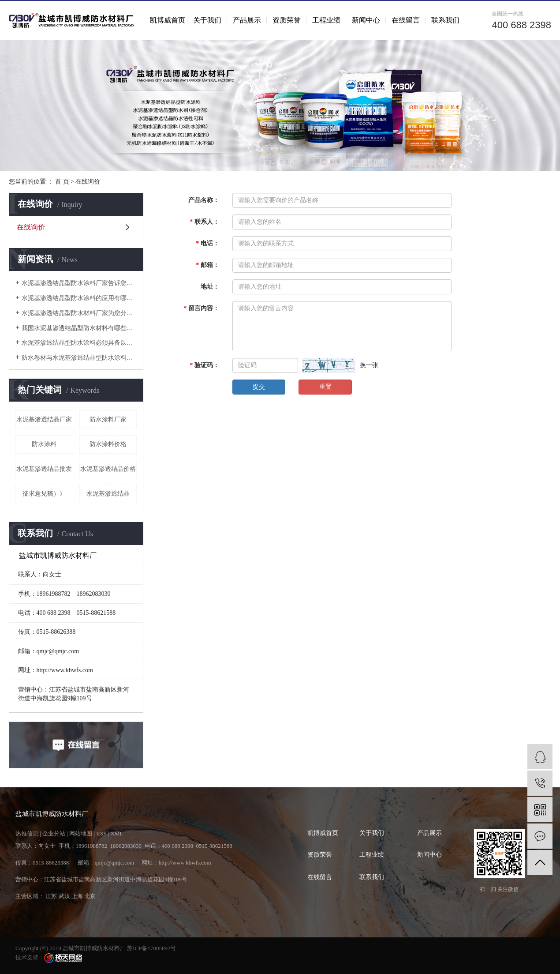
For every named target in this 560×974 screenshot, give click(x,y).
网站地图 (81, 833)
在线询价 (31, 227)
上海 (77, 896)
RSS (101, 833)
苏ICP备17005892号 (151, 948)
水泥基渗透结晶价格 (108, 469)
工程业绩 (326, 20)
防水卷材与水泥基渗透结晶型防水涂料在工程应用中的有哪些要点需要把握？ (79, 358)
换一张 (369, 365)
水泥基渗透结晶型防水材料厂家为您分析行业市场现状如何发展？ (79, 313)
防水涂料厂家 (108, 419)
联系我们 (445, 20)
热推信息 (27, 833)
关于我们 (207, 20)
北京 (90, 896)
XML (117, 833)
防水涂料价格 (108, 444)
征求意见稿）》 (44, 494)
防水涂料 (44, 444)
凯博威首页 (168, 20)
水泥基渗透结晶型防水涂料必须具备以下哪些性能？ (79, 343)
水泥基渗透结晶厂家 (44, 419)
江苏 (51, 896)
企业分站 (54, 833)
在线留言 (406, 20)
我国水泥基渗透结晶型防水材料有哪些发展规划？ (79, 328)
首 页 (62, 182)
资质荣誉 (287, 20)
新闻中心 (366, 20)
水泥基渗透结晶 (108, 494)
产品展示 (247, 20)
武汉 (64, 896)
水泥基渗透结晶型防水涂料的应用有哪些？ (79, 298)
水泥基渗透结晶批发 (44, 469)
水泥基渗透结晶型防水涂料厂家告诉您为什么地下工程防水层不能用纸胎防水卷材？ (79, 283)
